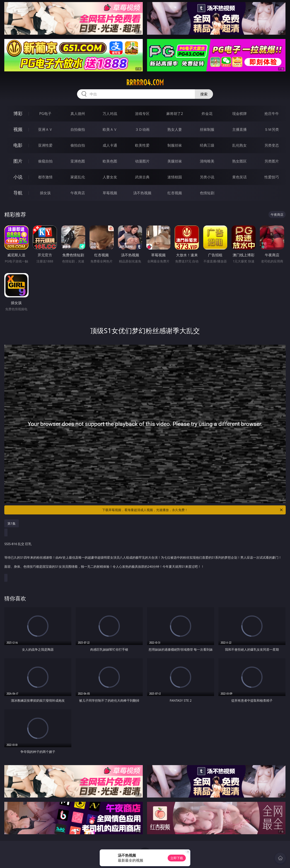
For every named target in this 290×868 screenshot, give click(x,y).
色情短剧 (207, 193)
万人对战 (110, 114)
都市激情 (45, 177)
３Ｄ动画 (142, 129)
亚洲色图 (78, 161)
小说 (18, 177)
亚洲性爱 (45, 145)
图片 (18, 161)
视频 (18, 129)
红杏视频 (175, 193)
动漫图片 (142, 161)
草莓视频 (110, 193)
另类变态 (272, 145)
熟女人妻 (175, 129)
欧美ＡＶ (110, 129)
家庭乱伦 (78, 177)
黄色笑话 (239, 177)
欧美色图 (110, 161)
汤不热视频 (142, 193)
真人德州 (78, 114)
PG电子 (45, 114)
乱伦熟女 (239, 145)
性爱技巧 (272, 177)
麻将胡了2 (175, 114)
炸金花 (207, 114)
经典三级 (207, 145)
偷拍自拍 (78, 145)
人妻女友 (110, 177)
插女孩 (45, 193)
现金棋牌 (239, 114)
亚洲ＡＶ (45, 129)
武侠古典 (142, 177)
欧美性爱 (142, 145)
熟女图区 (239, 161)
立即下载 (177, 858)
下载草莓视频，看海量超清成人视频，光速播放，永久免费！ (193, 510)
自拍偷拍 (78, 129)
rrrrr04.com (145, 82)
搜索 (204, 94)
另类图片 (272, 161)
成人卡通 (110, 145)
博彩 (18, 113)
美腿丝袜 (175, 161)
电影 (18, 145)
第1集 (12, 523)
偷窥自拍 (45, 161)
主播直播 (239, 129)
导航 (18, 193)
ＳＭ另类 (272, 129)
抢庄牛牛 (272, 114)
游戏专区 (142, 114)
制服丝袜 (175, 145)
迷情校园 (175, 177)
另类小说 (207, 177)
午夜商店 (78, 193)
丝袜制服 (207, 129)
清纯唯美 (207, 161)
